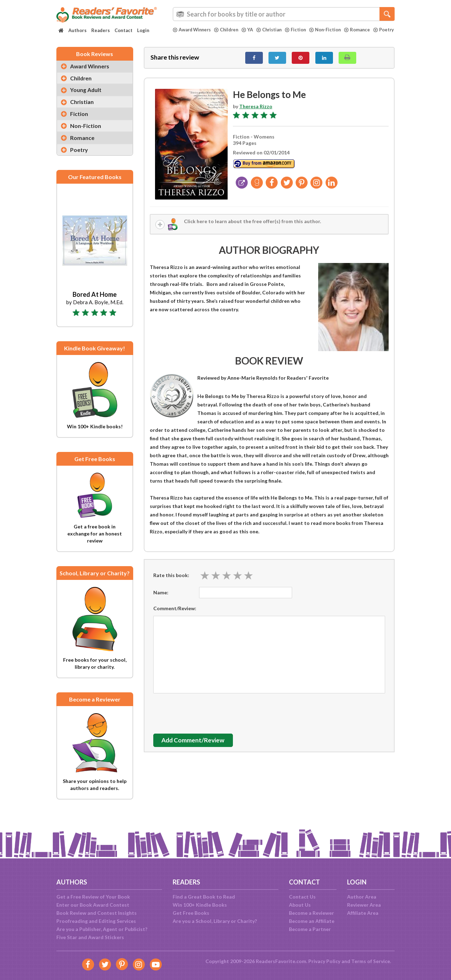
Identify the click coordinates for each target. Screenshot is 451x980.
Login (143, 30)
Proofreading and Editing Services (96, 921)
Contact (123, 30)
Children (229, 30)
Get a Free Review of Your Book (93, 897)
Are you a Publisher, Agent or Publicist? (102, 929)
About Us (300, 905)
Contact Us (302, 897)
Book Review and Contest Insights (97, 913)
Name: (161, 597)
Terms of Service (371, 961)
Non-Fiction (330, 30)
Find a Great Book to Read (204, 897)
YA (251, 30)
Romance (363, 30)
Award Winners (193, 30)
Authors (78, 30)
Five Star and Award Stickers (90, 937)
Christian (273, 30)
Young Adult (86, 95)
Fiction (300, 30)
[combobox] (284, 14)
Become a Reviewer (311, 913)
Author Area (362, 897)
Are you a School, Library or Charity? (215, 921)
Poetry (183, 36)
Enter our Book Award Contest (93, 905)
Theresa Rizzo (256, 110)
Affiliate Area (363, 913)
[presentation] (207, 716)
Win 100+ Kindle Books (200, 905)
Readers (101, 30)
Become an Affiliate (312, 921)
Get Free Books (191, 913)
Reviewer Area (364, 905)
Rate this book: (171, 579)
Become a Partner (310, 929)
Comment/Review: (175, 612)
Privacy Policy (324, 961)
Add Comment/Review (195, 745)
